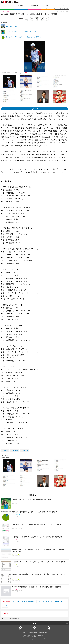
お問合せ (24, 633)
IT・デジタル (21, 6)
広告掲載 (30, 633)
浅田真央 (15, 450)
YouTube (49, 630)
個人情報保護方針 (43, 633)
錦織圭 (6, 450)
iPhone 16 (16, 602)
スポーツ (25, 450)
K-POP (5, 606)
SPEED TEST (34, 6)
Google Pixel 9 (48, 602)
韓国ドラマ (59, 602)
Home (20, 630)
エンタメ (48, 6)
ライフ (62, 6)
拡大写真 (36, 109)
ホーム (7, 6)
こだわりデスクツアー (29, 602)
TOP (34, 623)
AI (39, 602)
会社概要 (35, 633)
